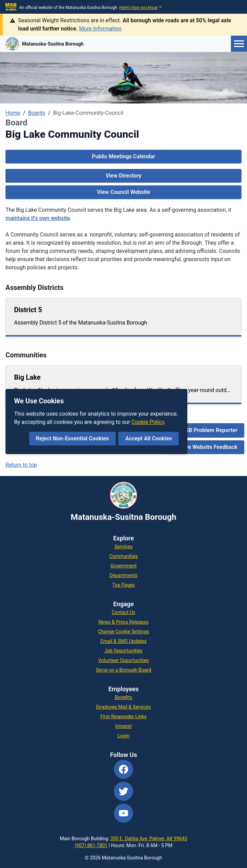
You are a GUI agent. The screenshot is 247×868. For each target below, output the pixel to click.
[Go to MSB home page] (45, 44)
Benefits (124, 697)
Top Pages (123, 585)
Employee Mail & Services (123, 707)
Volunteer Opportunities (123, 660)
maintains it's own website (38, 218)
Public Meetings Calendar (124, 156)
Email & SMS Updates (123, 641)
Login (124, 736)
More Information (100, 29)
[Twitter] (123, 791)
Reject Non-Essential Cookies (73, 438)
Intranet (123, 726)
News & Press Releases (123, 622)
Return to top (21, 465)
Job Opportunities (123, 651)
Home (13, 113)
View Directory (124, 176)
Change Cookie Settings (124, 632)
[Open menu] (239, 44)
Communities (123, 556)
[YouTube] (123, 813)
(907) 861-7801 (91, 845)
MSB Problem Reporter (209, 430)
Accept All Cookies (149, 438)
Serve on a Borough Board (123, 670)
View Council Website (123, 192)
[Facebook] (123, 769)
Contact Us (124, 612)
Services (124, 547)
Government (123, 566)
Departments (124, 575)
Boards (37, 113)
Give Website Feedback (209, 447)
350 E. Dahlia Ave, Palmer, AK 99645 (149, 839)
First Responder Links (124, 717)
